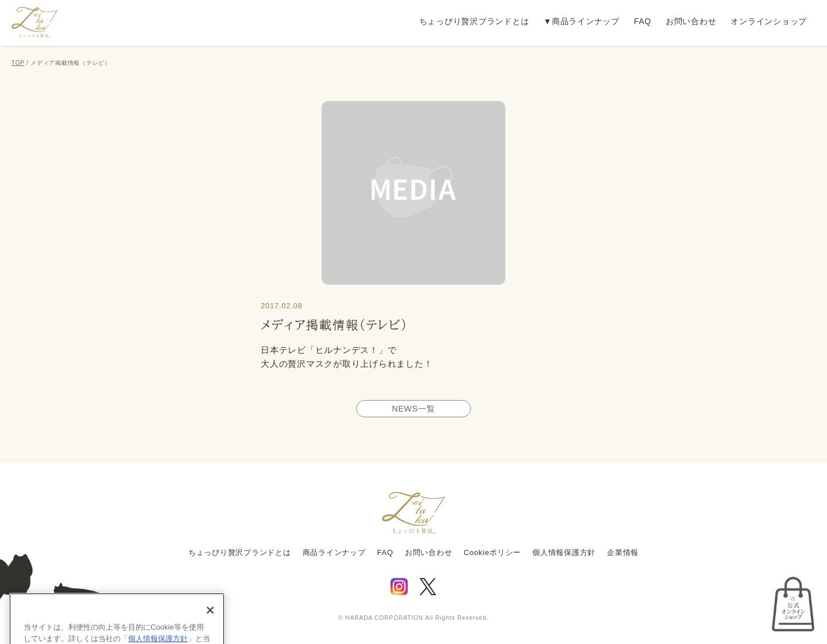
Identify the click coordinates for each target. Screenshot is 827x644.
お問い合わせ (691, 21)
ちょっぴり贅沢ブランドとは (474, 21)
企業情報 (623, 552)
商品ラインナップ (586, 21)
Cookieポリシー (492, 552)
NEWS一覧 (413, 409)
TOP (18, 63)
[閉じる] (210, 623)
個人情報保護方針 (564, 552)
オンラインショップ (769, 21)
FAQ (643, 21)
